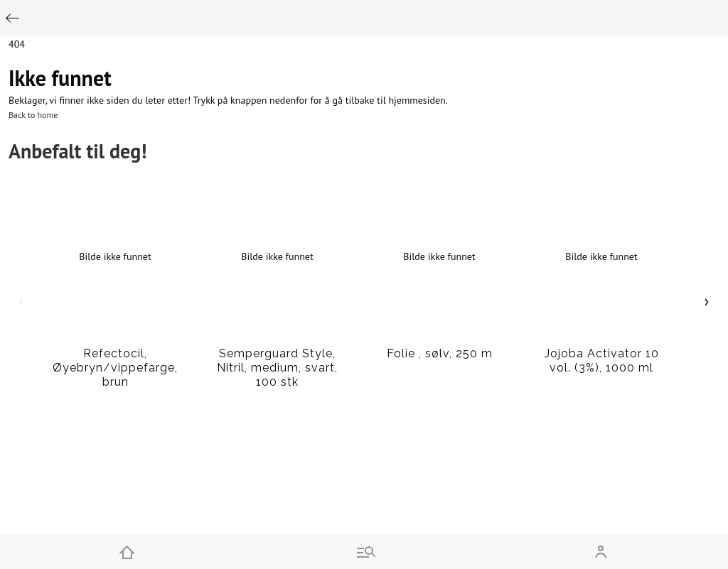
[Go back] (12, 18)
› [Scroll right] (707, 300)
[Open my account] (601, 551)
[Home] (127, 551)
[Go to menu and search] (364, 551)
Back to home (33, 115)
